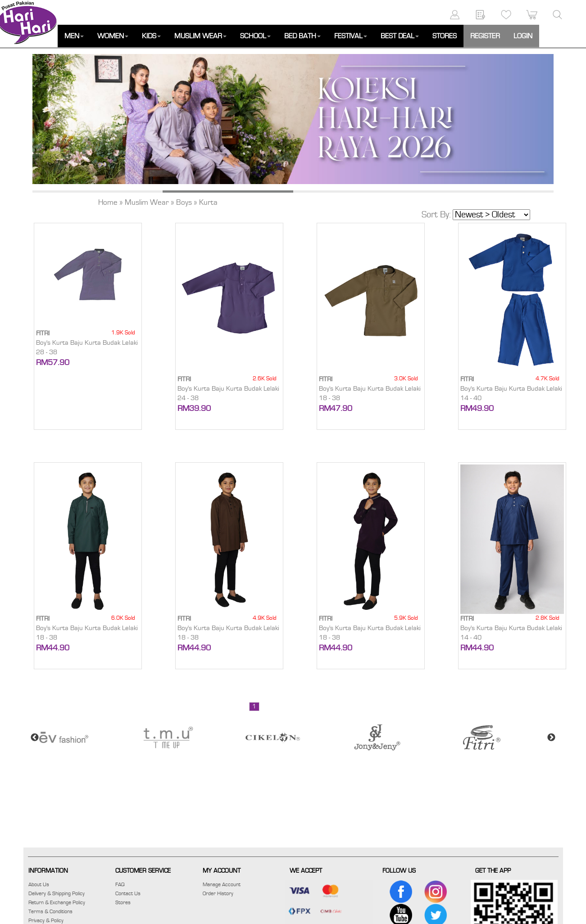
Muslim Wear (147, 203)
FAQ (120, 884)
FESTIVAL (351, 36)
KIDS (151, 36)
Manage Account (222, 884)
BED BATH (302, 36)
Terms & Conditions (50, 911)
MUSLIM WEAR (200, 36)
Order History (218, 893)
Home (108, 203)
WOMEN (113, 36)
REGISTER (485, 36)
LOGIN (523, 36)
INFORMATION (48, 871)
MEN (74, 36)
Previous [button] (35, 738)
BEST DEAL (400, 36)
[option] (293, 119)
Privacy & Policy (46, 920)
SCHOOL (255, 36)
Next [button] (551, 738)
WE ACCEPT (306, 871)
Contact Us (128, 893)
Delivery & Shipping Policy (57, 893)
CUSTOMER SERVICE (143, 871)
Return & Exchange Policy (57, 902)
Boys (184, 203)
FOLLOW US (399, 871)
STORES (445, 36)
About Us (39, 884)
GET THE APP (493, 871)
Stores (123, 902)
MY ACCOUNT (222, 871)
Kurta (208, 203)
